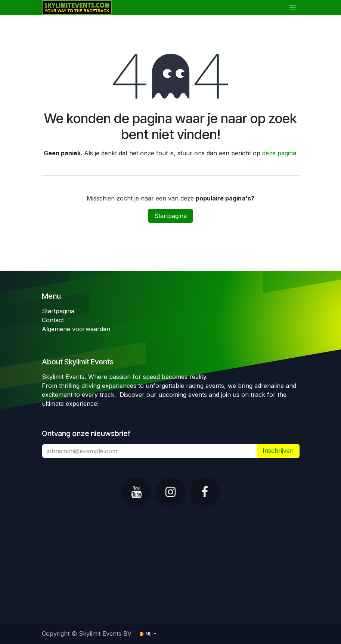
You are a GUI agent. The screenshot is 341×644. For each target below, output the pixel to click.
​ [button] (278, 451)
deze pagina (279, 153)
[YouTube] (136, 492)
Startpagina (170, 216)
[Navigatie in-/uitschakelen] (293, 8)
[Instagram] (171, 492)
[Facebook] (205, 492)
